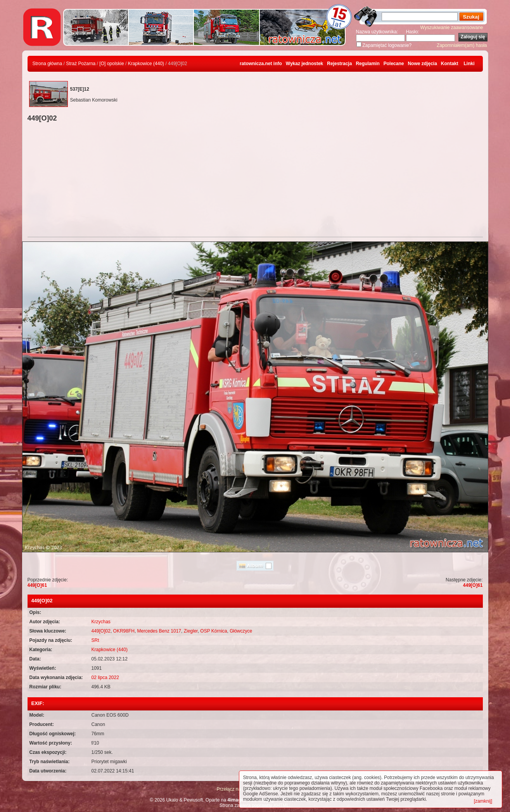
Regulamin (367, 64)
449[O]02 (101, 631)
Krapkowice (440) (146, 64)
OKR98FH (124, 631)
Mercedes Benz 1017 (159, 631)
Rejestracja (339, 64)
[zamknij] (483, 801)
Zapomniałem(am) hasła (462, 45)
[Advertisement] (255, 181)
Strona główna (48, 64)
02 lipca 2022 (105, 678)
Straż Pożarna (81, 64)
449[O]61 (37, 585)
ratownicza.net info (261, 64)
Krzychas (101, 622)
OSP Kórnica (214, 631)
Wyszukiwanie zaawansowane (452, 28)
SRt (95, 640)
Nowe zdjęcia (422, 64)
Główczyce (241, 631)
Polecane (394, 64)
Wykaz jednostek (304, 64)
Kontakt (450, 64)
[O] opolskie (112, 64)
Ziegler (191, 631)
